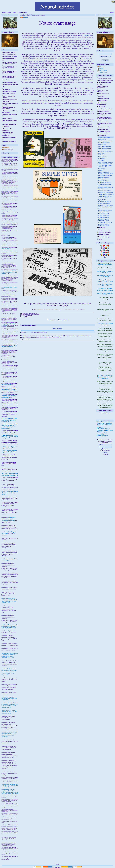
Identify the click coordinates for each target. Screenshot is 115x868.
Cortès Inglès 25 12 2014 (105, 222)
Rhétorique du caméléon (10, 56)
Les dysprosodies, (6, 384)
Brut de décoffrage (103, 181)
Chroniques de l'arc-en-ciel (9, 59)
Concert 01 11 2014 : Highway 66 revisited (104, 220)
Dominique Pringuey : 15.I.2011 (105, 281)
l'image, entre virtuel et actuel (9, 287)
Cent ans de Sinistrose (9, 141)
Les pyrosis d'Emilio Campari (8, 97)
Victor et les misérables (104, 146)
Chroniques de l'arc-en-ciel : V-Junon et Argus (9, 63)
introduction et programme (105, 265)
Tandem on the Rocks (104, 78)
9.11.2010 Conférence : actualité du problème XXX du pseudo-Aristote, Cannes (9, 426)
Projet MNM (6, 89)
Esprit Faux (101, 228)
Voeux (99, 239)
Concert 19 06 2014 (103, 214)
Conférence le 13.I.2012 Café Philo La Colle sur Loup (9, 712)
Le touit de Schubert (8, 94)
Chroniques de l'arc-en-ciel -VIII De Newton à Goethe (9, 73)
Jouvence (5, 127)
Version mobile (103, 72)
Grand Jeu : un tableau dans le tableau (104, 114)
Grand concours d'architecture (102, 87)
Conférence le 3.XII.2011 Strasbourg (9, 698)
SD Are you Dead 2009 (104, 202)
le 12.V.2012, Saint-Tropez (10, 786)
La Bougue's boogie (103, 177)
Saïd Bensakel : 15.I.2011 (105, 289)
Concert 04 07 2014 (103, 216)
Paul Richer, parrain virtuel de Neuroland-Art (9, 53)
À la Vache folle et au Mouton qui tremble (104, 132)
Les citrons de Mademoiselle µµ (102, 104)
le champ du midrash (102, 436)
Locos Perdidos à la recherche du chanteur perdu (105, 173)
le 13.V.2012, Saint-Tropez (10, 792)
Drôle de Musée (102, 101)
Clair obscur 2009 (103, 198)
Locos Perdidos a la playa (105, 175)
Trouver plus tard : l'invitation (106, 194)
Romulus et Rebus (103, 111)
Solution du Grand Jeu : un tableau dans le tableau (104, 118)
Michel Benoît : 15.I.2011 (105, 276)
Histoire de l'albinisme (9, 92)
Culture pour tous (103, 129)
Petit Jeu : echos (102, 121)
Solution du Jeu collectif (105, 109)
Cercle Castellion (6, 707)
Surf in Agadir (102, 160)
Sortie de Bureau (103, 157)
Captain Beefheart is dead (105, 210)
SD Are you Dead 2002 (104, 183)
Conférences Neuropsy (9, 82)
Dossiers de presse (103, 235)
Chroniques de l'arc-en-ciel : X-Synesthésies (9, 77)
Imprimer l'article (63, 320)
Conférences (6, 80)
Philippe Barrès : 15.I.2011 (105, 272)
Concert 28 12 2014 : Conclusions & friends (104, 225)
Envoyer (105, 453)
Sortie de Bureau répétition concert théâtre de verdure (105, 163)
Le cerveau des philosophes (7, 130)
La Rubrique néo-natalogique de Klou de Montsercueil (8, 134)
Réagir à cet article (58, 328)
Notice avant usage (105, 137)
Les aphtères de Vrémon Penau (9, 121)
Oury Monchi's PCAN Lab (103, 429)
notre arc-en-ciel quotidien (102, 91)
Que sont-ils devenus (104, 203)
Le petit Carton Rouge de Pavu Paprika (10, 101)
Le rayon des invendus (9, 124)
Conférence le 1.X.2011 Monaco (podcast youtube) (10, 626)
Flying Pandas (102, 200)
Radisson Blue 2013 (103, 212)
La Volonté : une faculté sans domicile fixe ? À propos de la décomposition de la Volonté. (105, 376)
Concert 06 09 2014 (103, 217)
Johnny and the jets (103, 150)
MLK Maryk (100, 427)
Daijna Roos (101, 159)
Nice (8, 448)
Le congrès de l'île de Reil (105, 80)
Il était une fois (102, 139)
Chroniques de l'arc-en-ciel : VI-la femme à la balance (9, 68)
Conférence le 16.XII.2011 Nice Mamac (10, 704)
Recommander (103, 70)
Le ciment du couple (103, 237)
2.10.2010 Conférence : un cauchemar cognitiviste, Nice (9, 420)
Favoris (101, 69)
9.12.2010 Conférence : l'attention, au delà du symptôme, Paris (10, 437)
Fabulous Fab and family (105, 191)
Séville (15, 391)
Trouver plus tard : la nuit (105, 196)
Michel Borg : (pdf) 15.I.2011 (105, 285)
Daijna (86, 36)
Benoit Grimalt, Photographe (104, 423)
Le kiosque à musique (104, 127)
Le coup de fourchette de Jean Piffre (10, 104)
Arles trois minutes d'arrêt (105, 141)
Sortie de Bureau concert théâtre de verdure (105, 166)
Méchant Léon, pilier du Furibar (9, 115)
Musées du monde (103, 94)
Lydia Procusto (7, 118)
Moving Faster (102, 145)
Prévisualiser (51, 320)
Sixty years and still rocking (105, 193)
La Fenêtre (101, 155)
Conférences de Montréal (10, 85)
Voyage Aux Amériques (104, 230)
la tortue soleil (100, 434)
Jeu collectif (101, 107)
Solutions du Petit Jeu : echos (104, 124)
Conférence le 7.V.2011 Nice (105, 324)
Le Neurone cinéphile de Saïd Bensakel (9, 112)
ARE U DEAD (101, 135)
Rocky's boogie (102, 179)
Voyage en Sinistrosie (104, 232)
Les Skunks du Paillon (104, 143)
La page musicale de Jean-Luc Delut (8, 108)
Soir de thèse (102, 169)
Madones (100, 96)
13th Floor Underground (104, 148)
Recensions (6, 87)
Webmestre (102, 67)
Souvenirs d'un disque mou (9, 138)
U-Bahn (100, 170)
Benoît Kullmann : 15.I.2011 (105, 294)
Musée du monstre (103, 98)
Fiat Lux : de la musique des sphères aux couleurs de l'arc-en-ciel (9, 272)
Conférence (5, 784)
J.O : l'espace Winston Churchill (104, 83)
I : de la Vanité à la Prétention (9, 346)
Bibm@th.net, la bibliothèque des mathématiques (104, 425)
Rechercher (105, 60)
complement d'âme (102, 433)
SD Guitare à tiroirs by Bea (105, 205)
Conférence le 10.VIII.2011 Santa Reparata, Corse (10, 601)
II (16, 389)
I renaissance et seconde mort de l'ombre (10, 389)
